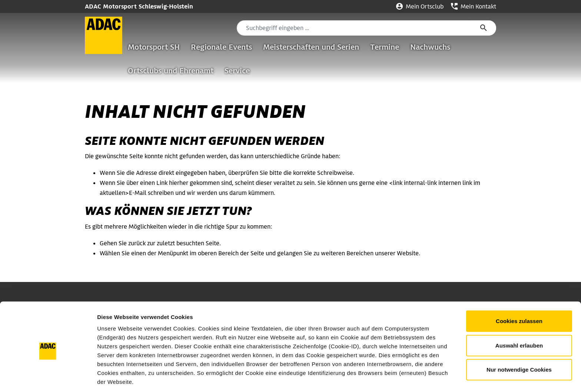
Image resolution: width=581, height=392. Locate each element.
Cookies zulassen (519, 293)
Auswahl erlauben (519, 317)
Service (237, 71)
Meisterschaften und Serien (311, 47)
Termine (385, 47)
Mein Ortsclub (420, 6)
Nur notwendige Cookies (519, 341)
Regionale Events (221, 47)
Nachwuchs (430, 47)
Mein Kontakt (474, 6)
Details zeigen (394, 377)
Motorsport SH (154, 47)
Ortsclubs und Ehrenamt (171, 71)
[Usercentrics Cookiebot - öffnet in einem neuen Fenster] (48, 378)
